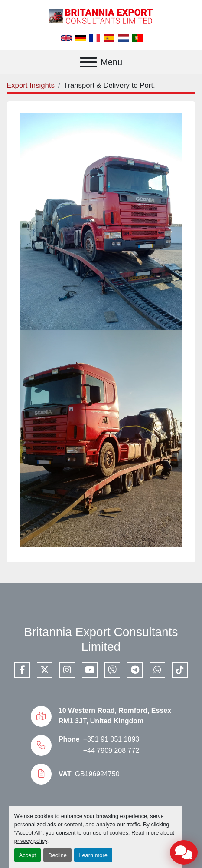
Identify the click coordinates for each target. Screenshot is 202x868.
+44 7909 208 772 (111, 750)
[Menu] (88, 62)
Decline (57, 855)
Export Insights (31, 85)
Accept (28, 855)
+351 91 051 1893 (111, 739)
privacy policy (31, 841)
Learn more (93, 855)
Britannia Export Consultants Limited (101, 639)
